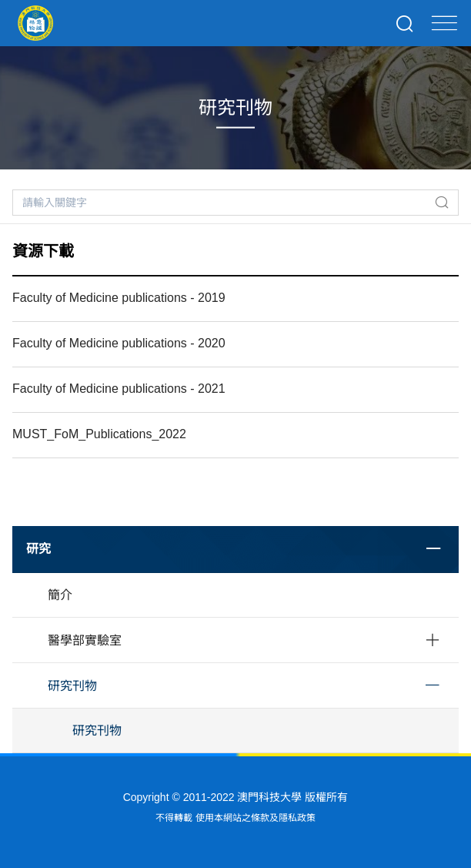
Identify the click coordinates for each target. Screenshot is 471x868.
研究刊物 (72, 686)
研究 (38, 549)
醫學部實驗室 (85, 640)
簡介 (60, 595)
